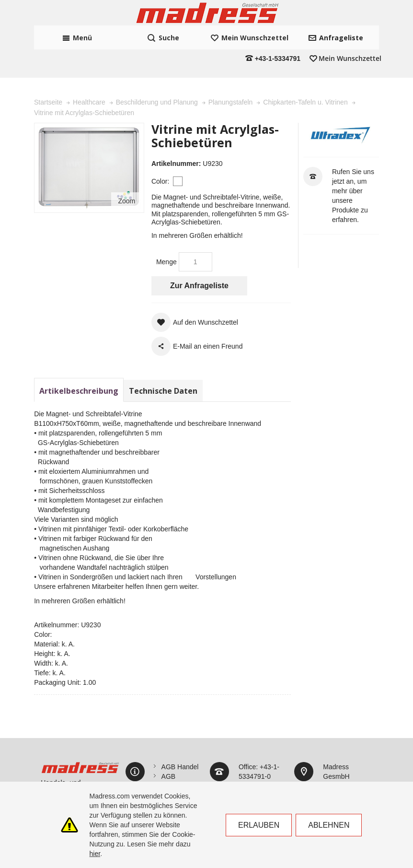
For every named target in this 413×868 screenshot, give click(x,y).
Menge (166, 230)
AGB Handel (180, 735)
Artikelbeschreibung (79, 359)
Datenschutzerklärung (194, 763)
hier (95, 854)
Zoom (126, 169)
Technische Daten (163, 359)
